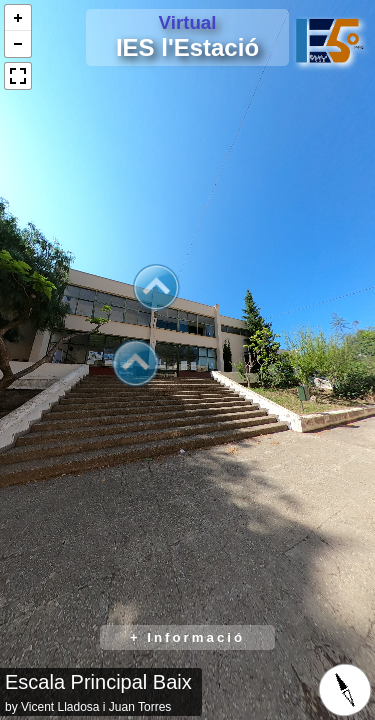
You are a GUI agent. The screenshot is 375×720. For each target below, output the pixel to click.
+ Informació (187, 637)
